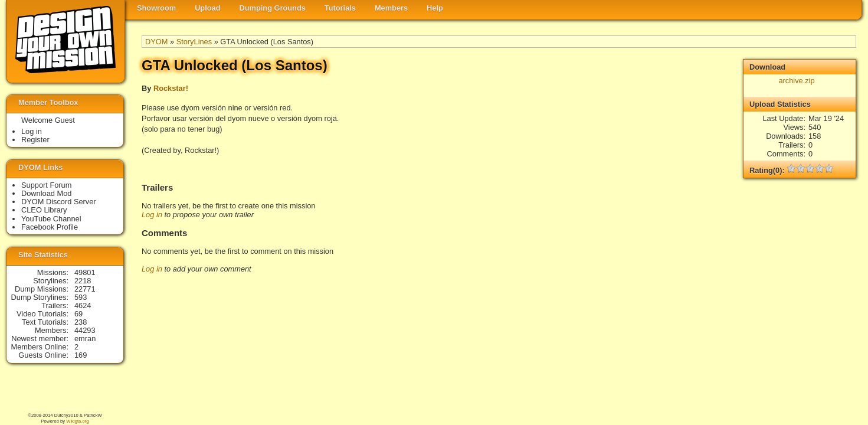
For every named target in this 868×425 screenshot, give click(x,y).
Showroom (156, 8)
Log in (152, 215)
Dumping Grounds (273, 8)
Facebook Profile (50, 227)
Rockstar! (171, 88)
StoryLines (194, 42)
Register (35, 140)
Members (391, 8)
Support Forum (46, 185)
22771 (85, 289)
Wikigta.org (77, 421)
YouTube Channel (51, 219)
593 (81, 297)
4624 (83, 305)
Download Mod (46, 193)
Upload (207, 8)
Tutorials (340, 8)
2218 (83, 281)
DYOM (156, 42)
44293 (85, 330)
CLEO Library (44, 210)
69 (78, 314)
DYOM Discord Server (59, 202)
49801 (85, 272)
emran (85, 339)
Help (435, 8)
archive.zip (796, 81)
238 (81, 322)
